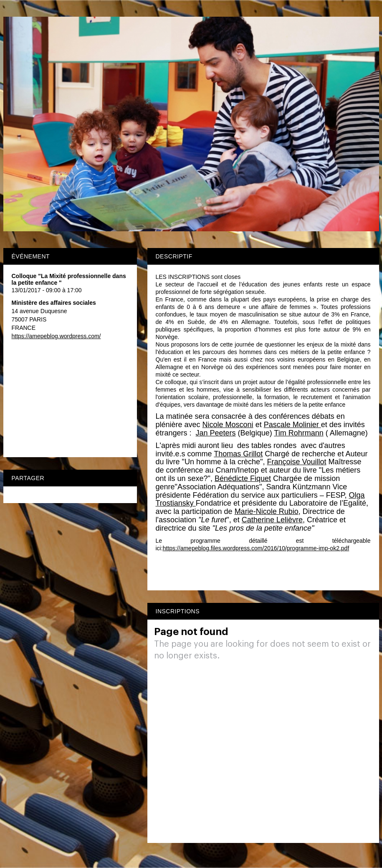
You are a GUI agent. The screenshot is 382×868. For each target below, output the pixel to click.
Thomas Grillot (238, 454)
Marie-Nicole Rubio (267, 511)
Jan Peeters (216, 433)
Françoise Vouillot (296, 462)
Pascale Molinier (292, 425)
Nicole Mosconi (228, 425)
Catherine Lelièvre (272, 520)
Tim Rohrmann (299, 433)
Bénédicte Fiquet (243, 478)
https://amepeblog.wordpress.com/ (56, 336)
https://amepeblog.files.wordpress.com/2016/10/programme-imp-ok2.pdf (256, 548)
